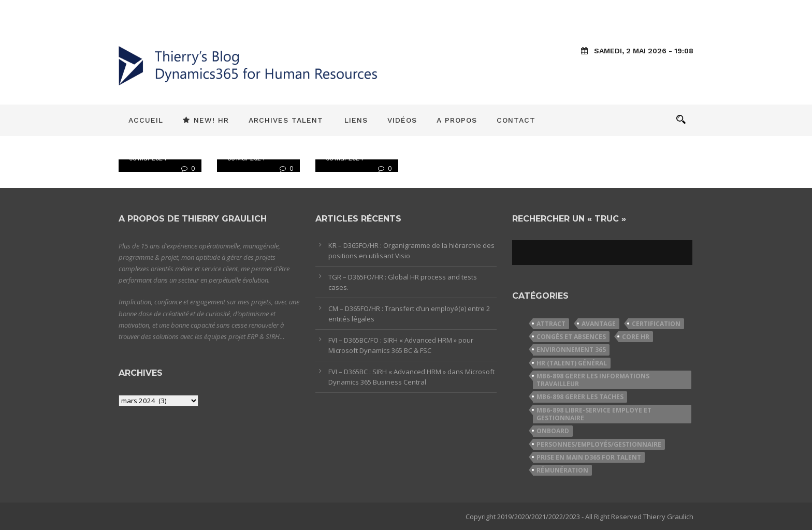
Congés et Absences (571, 337)
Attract (551, 324)
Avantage (599, 324)
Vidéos (402, 120)
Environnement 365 (571, 350)
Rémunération (562, 470)
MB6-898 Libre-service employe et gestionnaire (594, 414)
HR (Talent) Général (572, 363)
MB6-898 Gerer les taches (580, 397)
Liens (356, 120)
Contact (516, 120)
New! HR (206, 120)
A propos (457, 120)
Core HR (636, 337)
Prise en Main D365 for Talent (589, 457)
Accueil (146, 120)
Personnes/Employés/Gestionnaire (599, 444)
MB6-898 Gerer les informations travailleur (593, 380)
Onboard (553, 431)
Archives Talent (286, 120)
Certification (656, 324)
